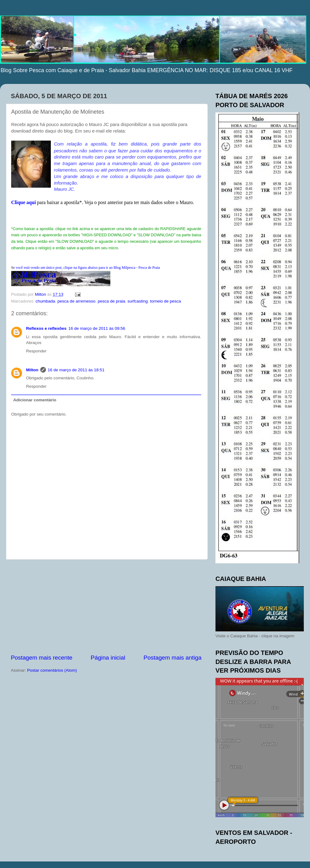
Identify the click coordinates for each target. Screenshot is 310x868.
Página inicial (108, 658)
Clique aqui (24, 202)
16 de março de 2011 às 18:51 (76, 370)
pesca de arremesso (76, 301)
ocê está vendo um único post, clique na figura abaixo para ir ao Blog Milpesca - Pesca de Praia (87, 268)
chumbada (45, 301)
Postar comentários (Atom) (52, 670)
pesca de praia (111, 301)
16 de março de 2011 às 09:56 (97, 328)
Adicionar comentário (35, 400)
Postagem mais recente (42, 658)
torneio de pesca (166, 301)
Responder (36, 351)
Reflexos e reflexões (46, 328)
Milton (32, 370)
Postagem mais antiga (173, 658)
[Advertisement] (106, 607)
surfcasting (137, 301)
